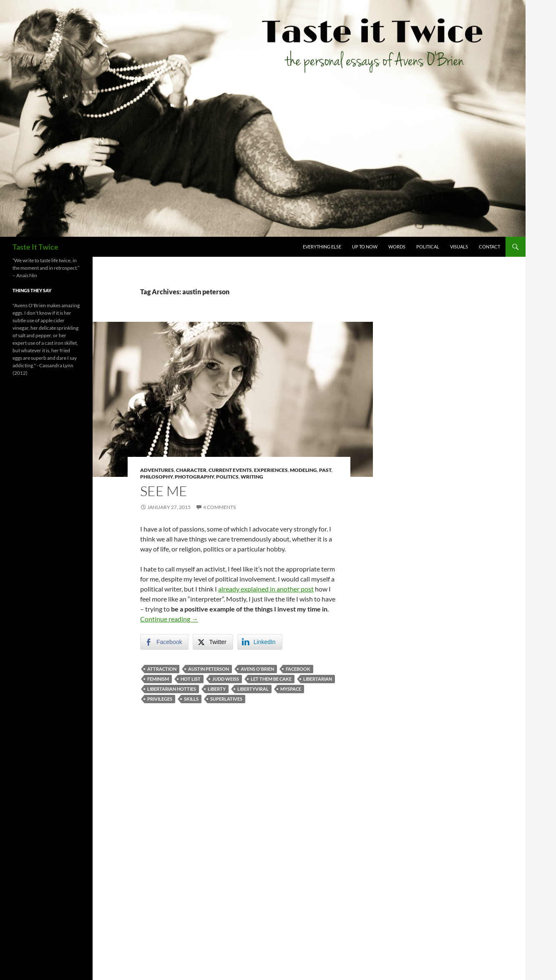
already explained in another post (266, 589)
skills (191, 699)
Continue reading (169, 619)
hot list (191, 679)
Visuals (459, 247)
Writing (252, 477)
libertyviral (253, 689)
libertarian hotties (172, 689)
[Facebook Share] (164, 642)
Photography (194, 477)
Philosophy (156, 477)
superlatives (226, 699)
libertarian (318, 679)
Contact (489, 247)
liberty (217, 689)
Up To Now (365, 247)
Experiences (271, 470)
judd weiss (226, 679)
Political (428, 247)
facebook (298, 669)
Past (325, 470)
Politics (227, 477)
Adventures (157, 470)
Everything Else (322, 247)
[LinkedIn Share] (260, 642)
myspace (291, 689)
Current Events (230, 470)
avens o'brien (257, 669)
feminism (158, 679)
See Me (164, 491)
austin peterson (209, 669)
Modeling (303, 470)
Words (397, 247)
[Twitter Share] (213, 642)
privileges (160, 699)
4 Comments (219, 507)
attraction (162, 669)
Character (191, 470)
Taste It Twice (35, 247)
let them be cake (271, 679)
